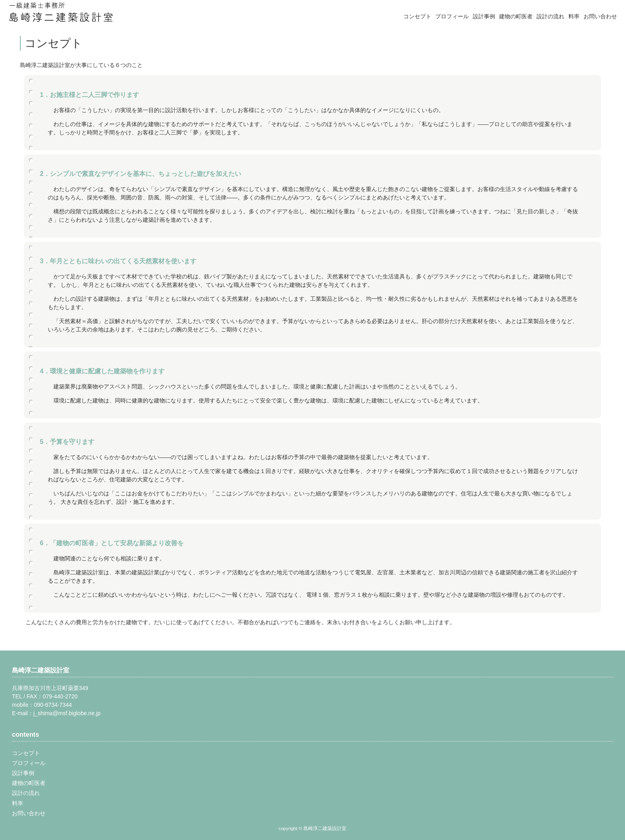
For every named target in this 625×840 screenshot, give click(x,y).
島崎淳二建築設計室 (41, 670)
